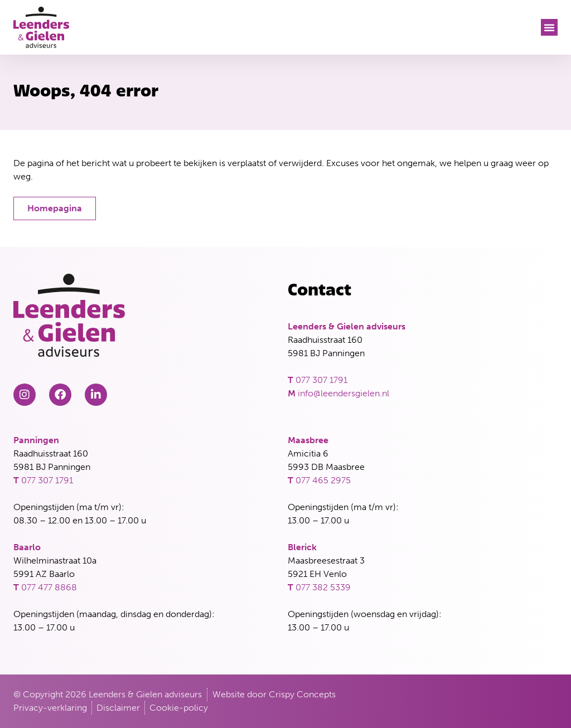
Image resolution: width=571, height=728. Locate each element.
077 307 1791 (321, 380)
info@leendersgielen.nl (343, 393)
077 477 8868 (49, 587)
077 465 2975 (323, 480)
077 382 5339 (323, 587)
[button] (549, 27)
